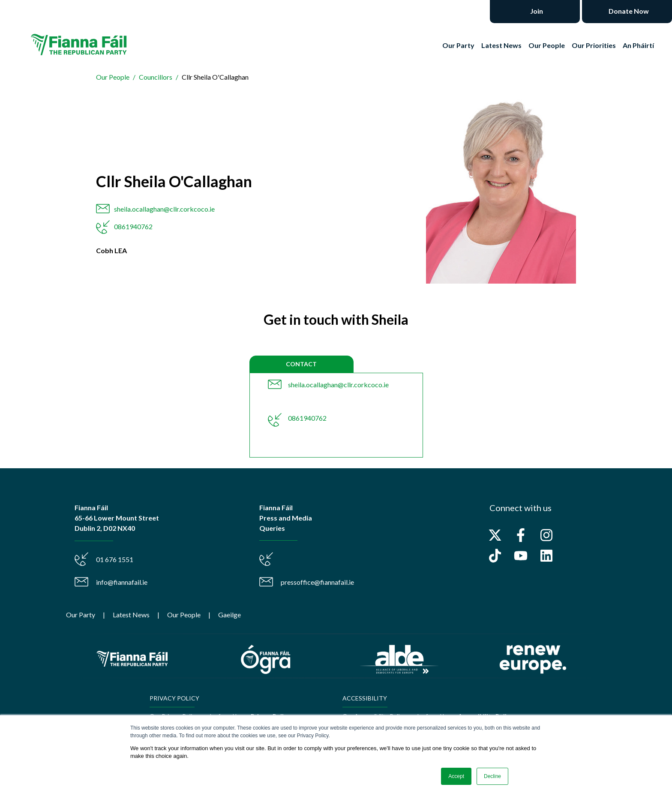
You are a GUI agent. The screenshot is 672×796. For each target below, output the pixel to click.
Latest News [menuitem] (131, 615)
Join (536, 11)
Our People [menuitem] (184, 615)
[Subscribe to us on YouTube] (521, 556)
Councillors (156, 77)
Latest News (501, 45)
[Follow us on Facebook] (521, 535)
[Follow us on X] (495, 535)
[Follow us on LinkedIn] (546, 556)
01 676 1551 (115, 559)
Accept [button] (456, 776)
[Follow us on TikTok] (495, 556)
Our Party (458, 45)
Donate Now (628, 11)
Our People (547, 45)
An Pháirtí (638, 45)
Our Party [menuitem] (81, 615)
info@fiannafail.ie (122, 582)
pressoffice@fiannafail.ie (317, 582)
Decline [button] (492, 776)
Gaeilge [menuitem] (229, 615)
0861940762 (133, 226)
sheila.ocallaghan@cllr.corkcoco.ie (164, 209)
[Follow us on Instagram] (546, 535)
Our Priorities (594, 45)
